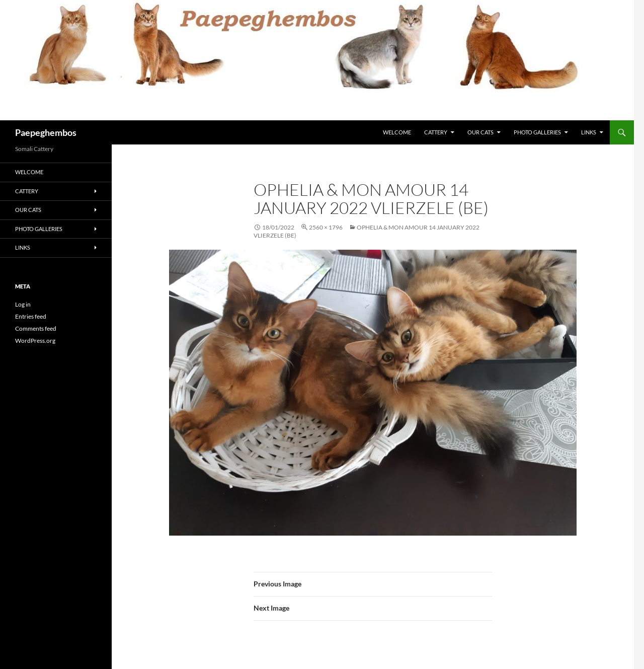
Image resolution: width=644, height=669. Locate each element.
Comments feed (36, 328)
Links (589, 132)
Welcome (397, 132)
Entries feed (31, 316)
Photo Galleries (537, 132)
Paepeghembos (46, 132)
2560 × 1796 (326, 227)
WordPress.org (35, 341)
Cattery (436, 132)
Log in (23, 304)
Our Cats (480, 132)
